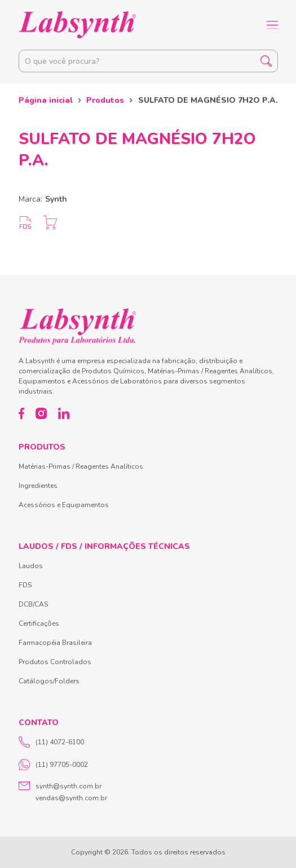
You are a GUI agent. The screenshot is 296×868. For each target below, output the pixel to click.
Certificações (39, 623)
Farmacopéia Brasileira (55, 643)
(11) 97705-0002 (53, 765)
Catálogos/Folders (49, 681)
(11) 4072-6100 (51, 742)
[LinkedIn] (64, 413)
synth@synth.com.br (69, 786)
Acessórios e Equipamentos (64, 505)
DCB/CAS (33, 604)
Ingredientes (38, 486)
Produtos (105, 100)
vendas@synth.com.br (71, 798)
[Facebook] (22, 413)
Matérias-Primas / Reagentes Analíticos (81, 466)
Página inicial (46, 100)
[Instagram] (41, 413)
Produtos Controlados (55, 662)
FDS (25, 585)
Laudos (31, 566)
